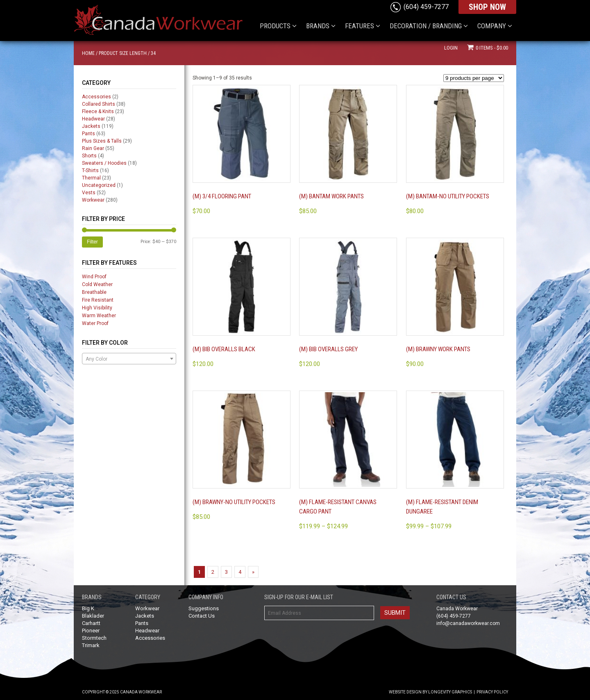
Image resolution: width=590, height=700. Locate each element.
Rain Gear (93, 148)
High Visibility (97, 308)
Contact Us (202, 616)
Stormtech (94, 638)
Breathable (94, 292)
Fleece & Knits (98, 111)
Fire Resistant (98, 300)
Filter (92, 242)
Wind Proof (94, 277)
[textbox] (129, 359)
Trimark (91, 645)
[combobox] (129, 359)
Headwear (93, 119)
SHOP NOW (487, 7)
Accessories (96, 97)
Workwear (93, 200)
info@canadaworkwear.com (468, 623)
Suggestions (204, 608)
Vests (89, 193)
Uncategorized (99, 185)
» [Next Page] (253, 572)
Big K (88, 608)
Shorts (89, 156)
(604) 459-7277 (426, 7)
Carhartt (91, 623)
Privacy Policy (492, 692)
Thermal (91, 178)
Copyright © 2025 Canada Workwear (122, 692)
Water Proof (95, 323)
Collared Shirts (99, 104)
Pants (88, 134)
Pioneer (91, 631)
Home (88, 53)
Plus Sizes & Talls (102, 141)
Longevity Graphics (450, 692)
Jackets (91, 126)
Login (451, 48)
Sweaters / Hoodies (104, 163)
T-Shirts (90, 170)
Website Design (405, 692)
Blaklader (93, 616)
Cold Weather (97, 284)
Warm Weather (99, 316)
